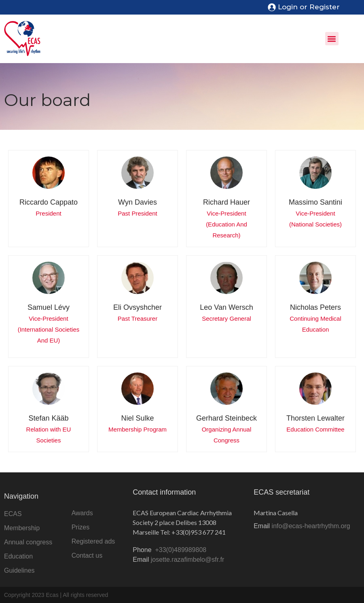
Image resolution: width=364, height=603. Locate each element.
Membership (22, 528)
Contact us (87, 555)
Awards (82, 513)
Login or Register (309, 7)
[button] (332, 39)
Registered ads (93, 541)
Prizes (80, 527)
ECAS (13, 514)
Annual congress (28, 542)
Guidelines (19, 570)
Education (18, 556)
